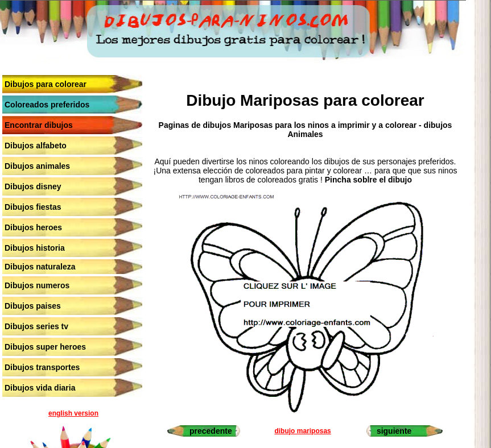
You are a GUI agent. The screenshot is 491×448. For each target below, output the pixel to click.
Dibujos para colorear (46, 84)
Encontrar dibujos (39, 125)
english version (73, 413)
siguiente (394, 431)
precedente (211, 431)
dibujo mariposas (302, 431)
